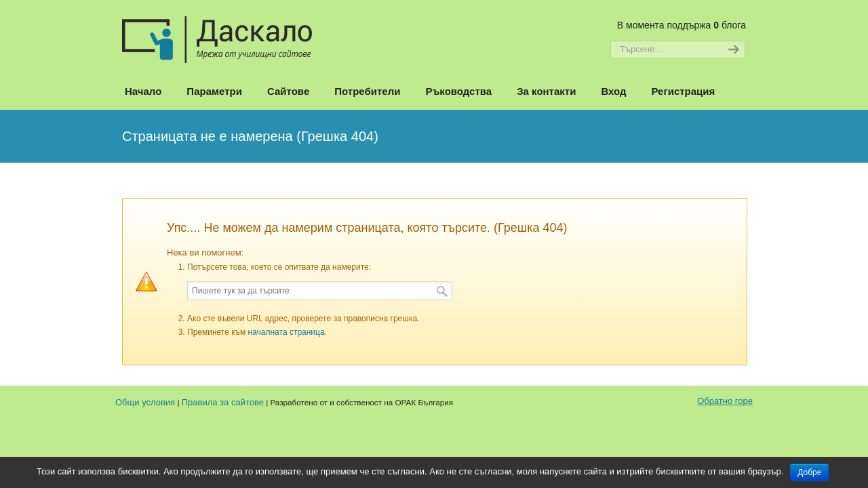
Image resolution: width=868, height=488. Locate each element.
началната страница (287, 332)
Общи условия (145, 402)
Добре (809, 472)
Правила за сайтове (223, 402)
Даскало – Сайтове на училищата (217, 34)
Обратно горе (725, 401)
